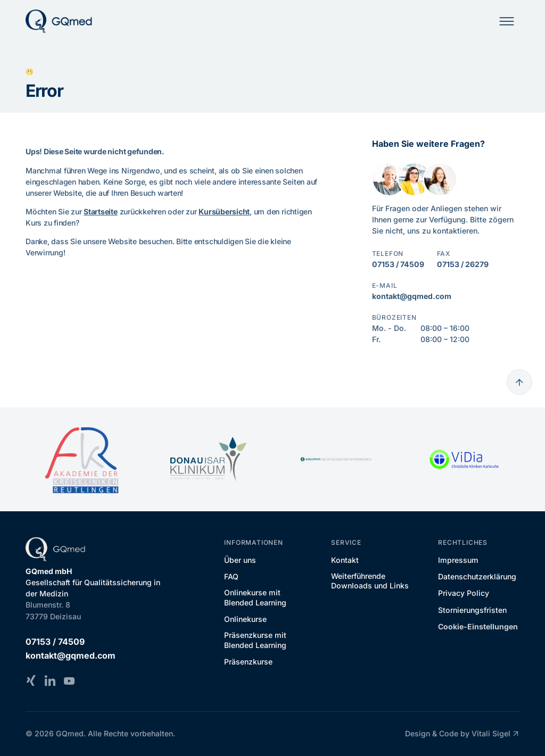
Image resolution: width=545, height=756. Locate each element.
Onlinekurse (245, 619)
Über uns (240, 560)
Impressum (458, 560)
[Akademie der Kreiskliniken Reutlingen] (81, 459)
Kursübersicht (224, 211)
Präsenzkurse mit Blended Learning (255, 640)
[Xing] (31, 680)
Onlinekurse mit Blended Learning (255, 597)
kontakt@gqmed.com (412, 296)
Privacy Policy (464, 593)
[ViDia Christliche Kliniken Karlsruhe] (464, 459)
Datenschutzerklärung (477, 576)
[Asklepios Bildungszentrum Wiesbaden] (336, 459)
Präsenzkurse (248, 662)
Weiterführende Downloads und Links (370, 581)
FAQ (231, 576)
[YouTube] (69, 680)
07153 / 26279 (463, 264)
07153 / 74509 (398, 264)
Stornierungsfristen (472, 610)
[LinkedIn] (50, 680)
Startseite (101, 211)
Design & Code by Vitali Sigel (462, 734)
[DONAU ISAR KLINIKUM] (209, 459)
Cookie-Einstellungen (478, 626)
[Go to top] (519, 382)
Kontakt (345, 560)
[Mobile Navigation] (507, 21)
